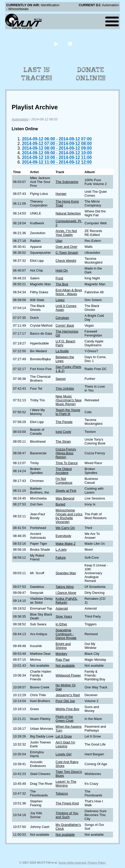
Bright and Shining (63, 646)
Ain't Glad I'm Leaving (65, 744)
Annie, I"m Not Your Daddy (66, 233)
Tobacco (62, 793)
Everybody (63, 536)
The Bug (62, 284)
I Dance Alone (66, 593)
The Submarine (67, 182)
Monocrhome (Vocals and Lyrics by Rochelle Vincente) (69, 516)
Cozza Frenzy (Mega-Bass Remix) (66, 453)
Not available (65, 666)
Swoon (61, 379)
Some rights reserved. (72, 863)
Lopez (60, 300)
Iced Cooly (63, 432)
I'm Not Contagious (64, 481)
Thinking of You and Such (67, 815)
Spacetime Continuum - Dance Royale (66, 634)
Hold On (62, 270)
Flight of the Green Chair (65, 719)
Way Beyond (65, 498)
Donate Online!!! (91, 74)
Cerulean (62, 318)
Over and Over (66, 247)
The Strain (63, 441)
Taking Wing (65, 587)
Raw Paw (63, 660)
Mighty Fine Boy (67, 709)
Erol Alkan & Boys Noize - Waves (69, 292)
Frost (59, 278)
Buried (60, 504)
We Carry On (65, 528)
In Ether (61, 624)
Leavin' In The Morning (66, 783)
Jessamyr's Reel (68, 695)
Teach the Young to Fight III (68, 412)
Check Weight (66, 261)
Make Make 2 (65, 544)
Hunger (61, 194)
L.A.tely (61, 550)
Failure (61, 558)
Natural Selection (68, 213)
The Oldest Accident (64, 471)
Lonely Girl (63, 754)
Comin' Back (65, 325)
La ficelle (62, 351)
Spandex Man (66, 573)
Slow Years (64, 616)
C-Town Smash (67, 253)
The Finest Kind (67, 803)
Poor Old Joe (65, 701)
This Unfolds (65, 389)
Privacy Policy (97, 863)
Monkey (61, 654)
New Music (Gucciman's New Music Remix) (68, 400)
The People (64, 422)
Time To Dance (67, 463)
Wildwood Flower (68, 675)
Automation (20, 119)
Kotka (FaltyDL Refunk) (67, 601)
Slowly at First (66, 491)
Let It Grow (64, 736)
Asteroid (62, 608)
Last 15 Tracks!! (37, 74)
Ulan (59, 241)
